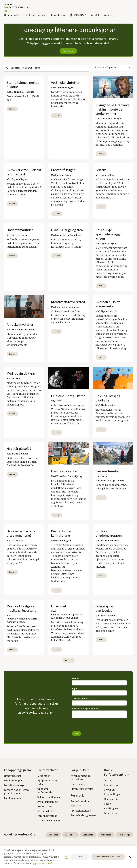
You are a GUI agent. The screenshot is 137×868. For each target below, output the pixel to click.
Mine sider (44, 776)
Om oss (108, 780)
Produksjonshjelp (48, 802)
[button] (109, 15)
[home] (16, 7)
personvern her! (43, 863)
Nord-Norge (124, 835)
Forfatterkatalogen (15, 785)
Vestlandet (88, 835)
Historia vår (111, 799)
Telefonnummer (80, 699)
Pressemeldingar (81, 811)
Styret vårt (110, 790)
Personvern (111, 813)
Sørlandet (53, 835)
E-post (75, 689)
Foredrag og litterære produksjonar (17, 792)
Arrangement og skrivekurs (81, 778)
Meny (111, 15)
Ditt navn (77, 679)
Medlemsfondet (13, 798)
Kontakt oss (58, 15)
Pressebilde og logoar (83, 815)
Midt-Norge (106, 835)
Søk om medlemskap (50, 797)
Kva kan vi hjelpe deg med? (86, 709)
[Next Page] (68, 660)
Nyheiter (76, 806)
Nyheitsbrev (78, 784)
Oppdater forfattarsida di (46, 791)
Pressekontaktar (80, 801)
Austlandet (70, 835)
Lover (107, 804)
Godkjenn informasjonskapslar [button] (108, 857)
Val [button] (66, 857)
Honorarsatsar (12, 15)
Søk (97, 15)
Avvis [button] (80, 857)
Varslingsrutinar (47, 816)
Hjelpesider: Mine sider (48, 782)
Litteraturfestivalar (49, 820)
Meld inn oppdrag (36, 15)
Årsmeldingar (112, 794)
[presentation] (92, 725)
